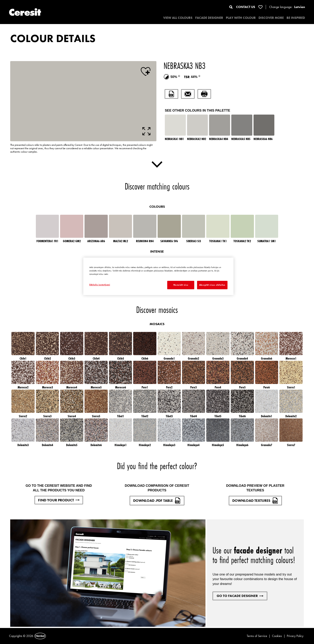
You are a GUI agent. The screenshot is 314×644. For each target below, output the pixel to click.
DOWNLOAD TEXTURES (255, 501)
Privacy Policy (295, 636)
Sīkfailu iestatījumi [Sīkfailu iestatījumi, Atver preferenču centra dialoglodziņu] (100, 285)
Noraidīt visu (181, 285)
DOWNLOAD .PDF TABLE (157, 501)
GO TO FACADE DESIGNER (240, 596)
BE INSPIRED (296, 18)
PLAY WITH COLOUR (241, 18)
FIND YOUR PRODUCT (59, 500)
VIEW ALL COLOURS (178, 18)
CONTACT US (246, 7)
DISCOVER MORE (271, 18)
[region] (158, 276)
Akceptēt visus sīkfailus (212, 285)
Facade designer (209, 18)
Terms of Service (257, 636)
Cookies (277, 636)
